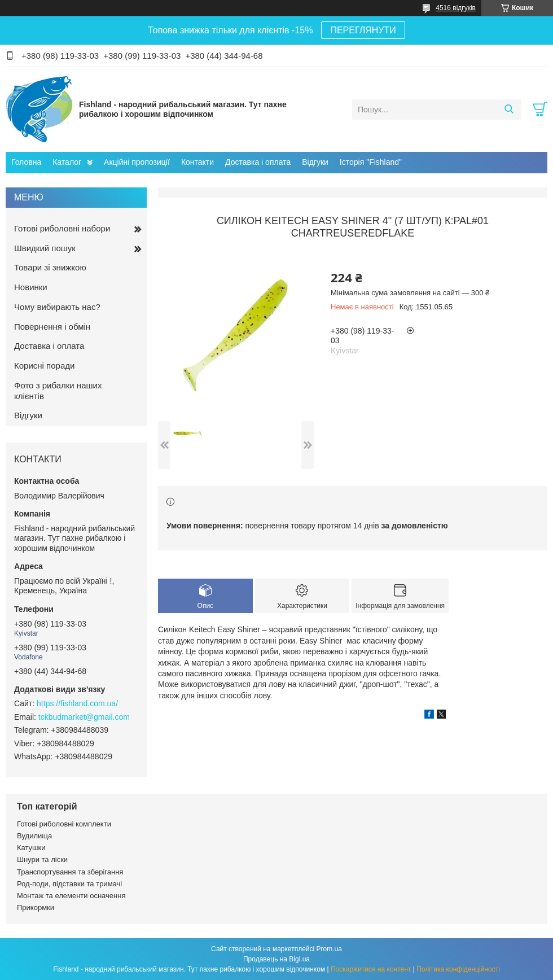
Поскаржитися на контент (371, 969)
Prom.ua (329, 949)
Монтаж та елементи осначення (71, 896)
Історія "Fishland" (371, 162)
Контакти (197, 162)
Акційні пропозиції (137, 162)
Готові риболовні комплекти (64, 824)
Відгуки (315, 162)
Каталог (67, 162)
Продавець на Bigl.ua (276, 959)
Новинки (31, 287)
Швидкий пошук (45, 248)
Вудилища (34, 836)
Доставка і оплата (258, 162)
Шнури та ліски (42, 859)
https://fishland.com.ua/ (77, 703)
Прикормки (36, 907)
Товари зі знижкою (50, 267)
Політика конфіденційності (458, 969)
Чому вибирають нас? (57, 307)
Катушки (31, 848)
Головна (26, 162)
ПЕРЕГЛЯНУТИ (363, 30)
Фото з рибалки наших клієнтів (58, 391)
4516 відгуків (456, 8)
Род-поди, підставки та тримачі (69, 884)
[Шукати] (509, 110)
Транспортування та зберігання (70, 872)
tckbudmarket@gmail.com (84, 717)
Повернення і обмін (52, 327)
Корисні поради (44, 366)
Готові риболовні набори (62, 228)
